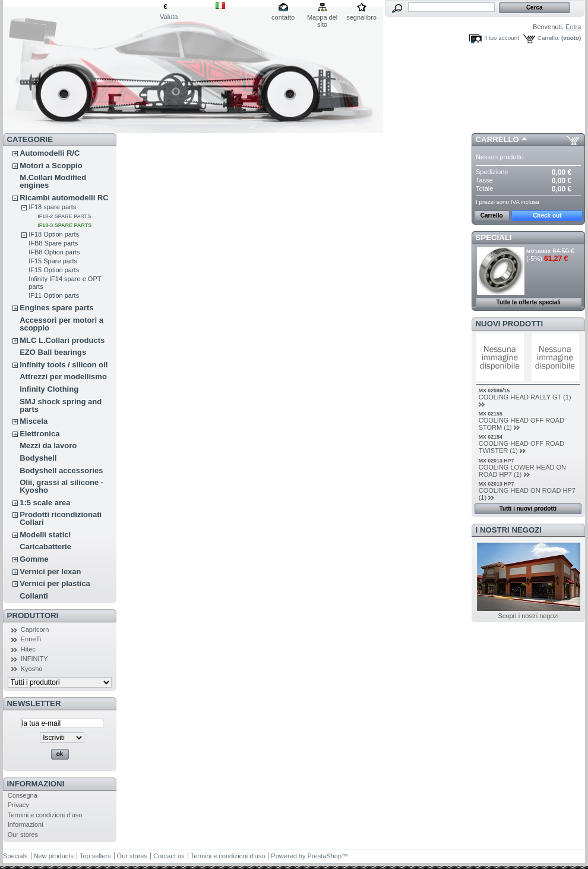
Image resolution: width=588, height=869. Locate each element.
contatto (283, 17)
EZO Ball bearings (53, 352)
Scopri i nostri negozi (528, 616)
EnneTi (31, 639)
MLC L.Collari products (62, 340)
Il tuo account (502, 38)
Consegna (23, 795)
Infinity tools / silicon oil (64, 365)
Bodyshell (38, 458)
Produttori (33, 615)
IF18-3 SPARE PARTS (64, 225)
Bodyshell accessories (61, 470)
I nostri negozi (509, 530)
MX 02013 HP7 (497, 461)
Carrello (497, 139)
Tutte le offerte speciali (529, 302)
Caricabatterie (45, 547)
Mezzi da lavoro (48, 445)
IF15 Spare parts (53, 261)
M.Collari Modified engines (53, 181)
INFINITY (34, 659)
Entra (573, 27)
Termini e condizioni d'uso (45, 815)
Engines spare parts (56, 308)
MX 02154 (491, 437)
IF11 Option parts (54, 295)
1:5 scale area (45, 503)
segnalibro (361, 17)
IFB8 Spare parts (53, 243)
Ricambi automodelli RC (64, 198)
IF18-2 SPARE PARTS (64, 216)
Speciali (494, 237)
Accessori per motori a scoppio (61, 324)
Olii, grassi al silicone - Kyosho (61, 486)
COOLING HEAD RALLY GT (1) (525, 397)
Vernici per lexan (50, 572)
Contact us (169, 856)
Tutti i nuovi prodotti (527, 509)
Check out (547, 215)
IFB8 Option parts (54, 252)
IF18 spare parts (52, 207)
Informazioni (36, 784)
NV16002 (538, 251)
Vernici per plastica (55, 583)
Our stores (23, 835)
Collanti (34, 596)
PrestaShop (325, 856)
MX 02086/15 (494, 391)
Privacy (18, 805)
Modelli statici (45, 535)
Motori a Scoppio (51, 166)
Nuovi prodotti (510, 324)
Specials (15, 856)
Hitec (28, 649)
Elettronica (39, 434)
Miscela (34, 421)
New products (54, 856)
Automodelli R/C (50, 153)
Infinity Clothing (49, 389)
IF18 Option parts (54, 234)
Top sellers (95, 856)
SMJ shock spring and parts (61, 405)
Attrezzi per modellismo (63, 377)
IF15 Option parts (54, 270)
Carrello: (549, 38)
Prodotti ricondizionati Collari (61, 518)
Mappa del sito (322, 18)
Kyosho (32, 669)
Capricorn (35, 629)
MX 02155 (491, 414)
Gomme (34, 559)
